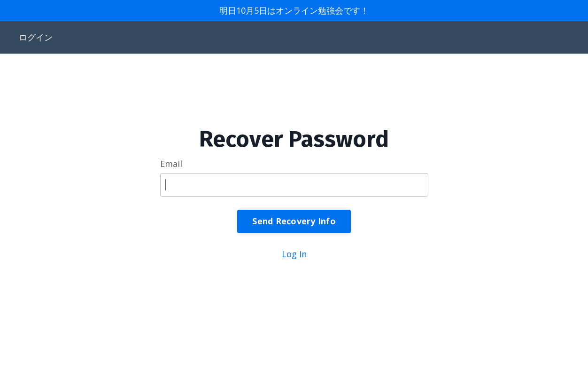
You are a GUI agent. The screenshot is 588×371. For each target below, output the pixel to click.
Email (171, 164)
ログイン (36, 37)
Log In (294, 254)
